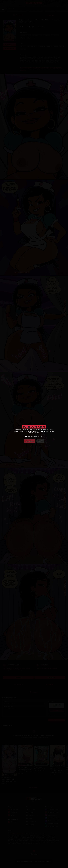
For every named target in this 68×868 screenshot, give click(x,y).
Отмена (40, 441)
